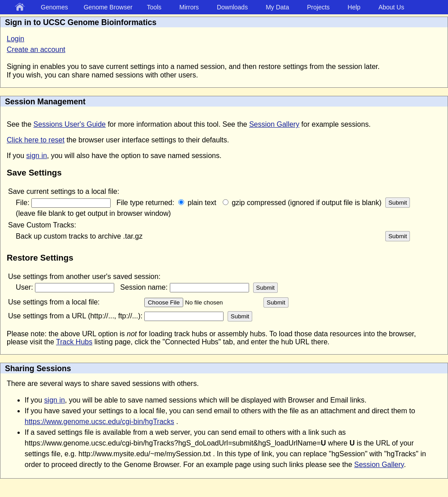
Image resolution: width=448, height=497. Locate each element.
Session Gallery (274, 124)
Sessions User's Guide (70, 124)
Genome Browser (108, 7)
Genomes (54, 7)
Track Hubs (74, 342)
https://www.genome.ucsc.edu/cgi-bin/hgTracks (99, 422)
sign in (37, 156)
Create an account (36, 49)
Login (15, 39)
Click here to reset (36, 140)
